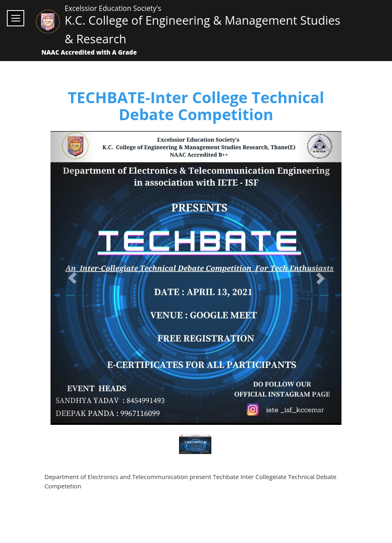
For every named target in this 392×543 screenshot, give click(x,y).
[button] (72, 278)
